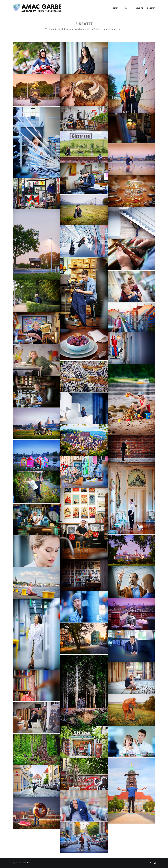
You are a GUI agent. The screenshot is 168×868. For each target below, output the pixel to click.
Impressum (17, 863)
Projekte (139, 8)
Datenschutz (26, 863)
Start (116, 8)
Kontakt (151, 8)
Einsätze (127, 8)
